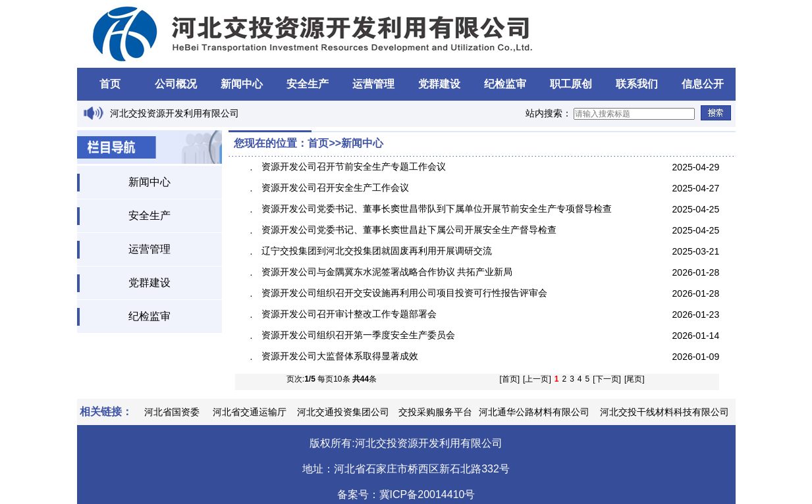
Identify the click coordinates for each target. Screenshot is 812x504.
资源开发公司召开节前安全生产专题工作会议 (354, 166)
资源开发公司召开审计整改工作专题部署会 (349, 314)
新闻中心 (242, 84)
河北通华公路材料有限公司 (534, 412)
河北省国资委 (172, 412)
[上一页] (537, 379)
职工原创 (571, 84)
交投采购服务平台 (435, 412)
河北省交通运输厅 (250, 412)
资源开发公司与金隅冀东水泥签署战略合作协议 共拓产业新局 (387, 272)
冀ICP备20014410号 (427, 494)
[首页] (509, 379)
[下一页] (607, 379)
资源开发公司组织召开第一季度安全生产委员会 (358, 335)
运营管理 (373, 84)
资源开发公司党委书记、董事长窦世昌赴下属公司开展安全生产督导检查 (409, 230)
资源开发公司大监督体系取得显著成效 (340, 356)
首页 (110, 84)
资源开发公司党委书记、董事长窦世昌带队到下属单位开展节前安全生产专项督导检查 (437, 209)
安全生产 (308, 84)
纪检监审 (505, 84)
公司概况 (176, 84)
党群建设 (439, 84)
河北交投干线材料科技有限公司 (664, 412)
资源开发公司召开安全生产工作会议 (335, 188)
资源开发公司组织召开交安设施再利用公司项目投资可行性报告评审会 (404, 293)
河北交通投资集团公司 (343, 412)
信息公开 (703, 84)
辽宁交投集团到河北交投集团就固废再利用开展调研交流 (377, 251)
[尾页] (635, 379)
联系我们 (637, 84)
